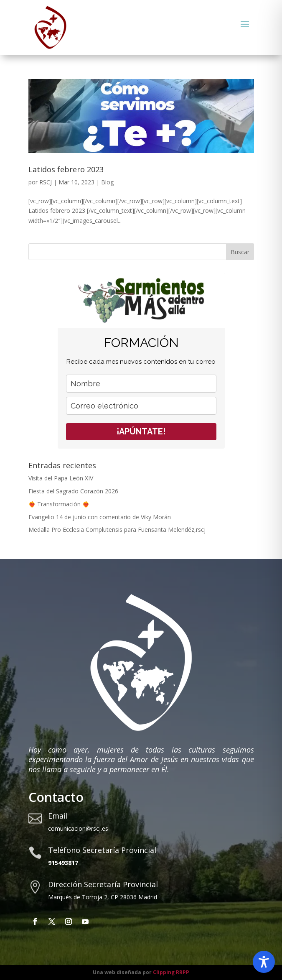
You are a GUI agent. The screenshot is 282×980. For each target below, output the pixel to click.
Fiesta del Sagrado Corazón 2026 (73, 491)
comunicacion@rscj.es (78, 828)
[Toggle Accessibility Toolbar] (264, 962)
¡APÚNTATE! (141, 431)
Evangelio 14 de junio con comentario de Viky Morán (100, 517)
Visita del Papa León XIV (61, 478)
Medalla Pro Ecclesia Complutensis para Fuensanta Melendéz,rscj (117, 530)
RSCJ (46, 182)
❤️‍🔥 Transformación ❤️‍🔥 (59, 504)
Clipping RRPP (171, 972)
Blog (107, 182)
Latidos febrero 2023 (66, 169)
